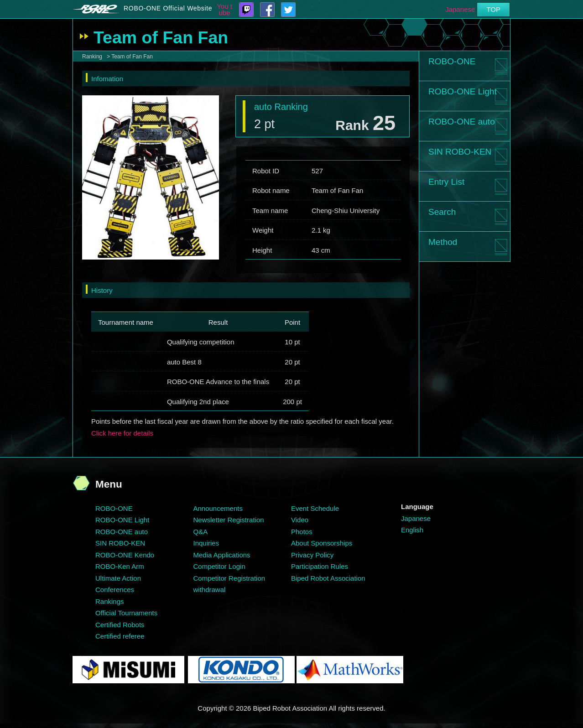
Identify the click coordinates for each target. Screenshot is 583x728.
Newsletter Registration (229, 520)
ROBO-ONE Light (463, 91)
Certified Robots (120, 625)
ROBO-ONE (452, 61)
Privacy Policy (312, 555)
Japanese (460, 9)
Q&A (201, 532)
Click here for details (122, 433)
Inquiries (206, 543)
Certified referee (120, 636)
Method (443, 242)
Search (442, 212)
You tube (224, 10)
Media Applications (222, 555)
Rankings (110, 601)
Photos (302, 532)
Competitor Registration (229, 578)
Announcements (218, 508)
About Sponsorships (322, 543)
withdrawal (210, 590)
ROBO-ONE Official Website (168, 8)
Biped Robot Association (328, 578)
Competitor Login (219, 566)
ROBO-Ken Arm (120, 566)
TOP (493, 9)
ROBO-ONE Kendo (125, 555)
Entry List (446, 182)
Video (300, 520)
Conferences (115, 590)
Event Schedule (315, 508)
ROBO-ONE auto (462, 122)
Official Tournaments (126, 613)
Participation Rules (320, 566)
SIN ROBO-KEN (460, 152)
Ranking (92, 57)
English (412, 530)
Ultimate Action (118, 578)
